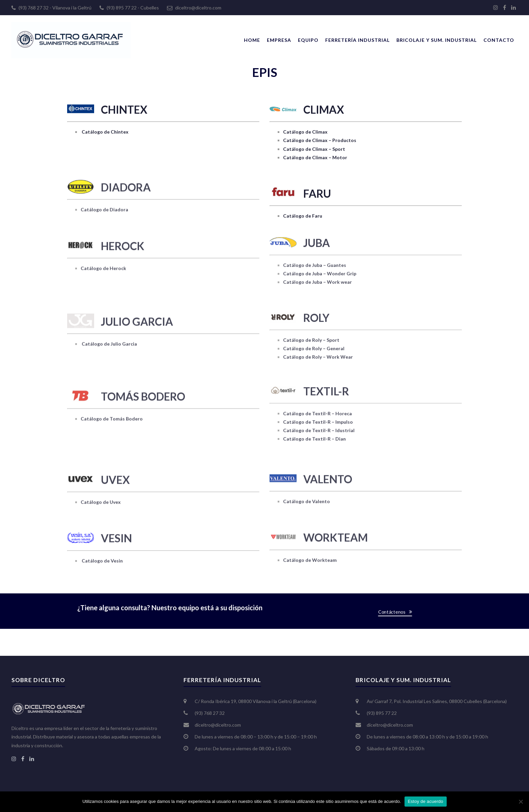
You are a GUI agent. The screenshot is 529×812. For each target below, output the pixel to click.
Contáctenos (393, 612)
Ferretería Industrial (357, 40)
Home (252, 40)
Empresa (279, 40)
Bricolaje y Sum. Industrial (437, 40)
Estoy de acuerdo (426, 801)
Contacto (499, 40)
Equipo (308, 40)
